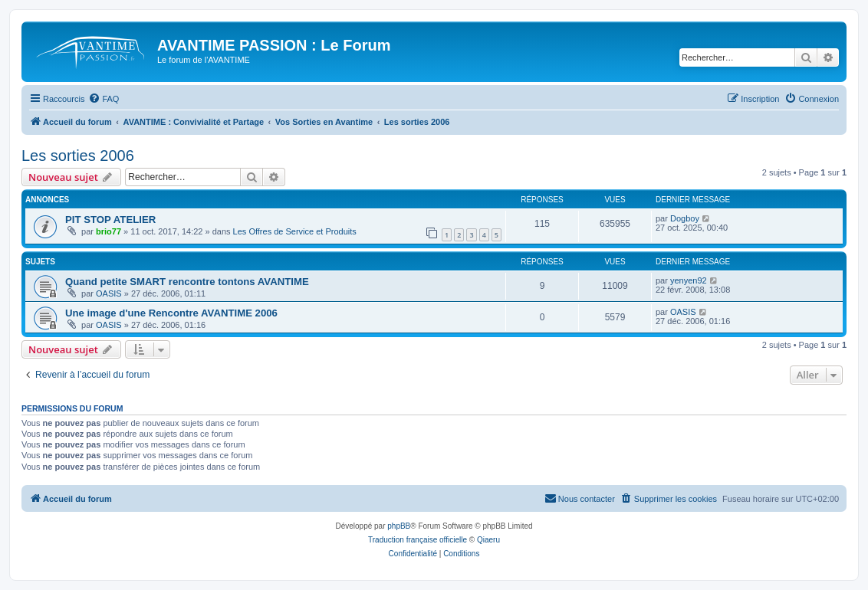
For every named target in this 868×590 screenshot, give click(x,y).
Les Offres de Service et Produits (295, 231)
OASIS (109, 293)
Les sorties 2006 (78, 156)
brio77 (108, 231)
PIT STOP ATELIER (110, 220)
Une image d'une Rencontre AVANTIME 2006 (171, 313)
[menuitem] (104, 99)
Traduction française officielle (418, 540)
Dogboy (685, 218)
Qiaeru (488, 540)
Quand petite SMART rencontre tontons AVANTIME (187, 282)
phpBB (399, 526)
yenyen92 (689, 280)
